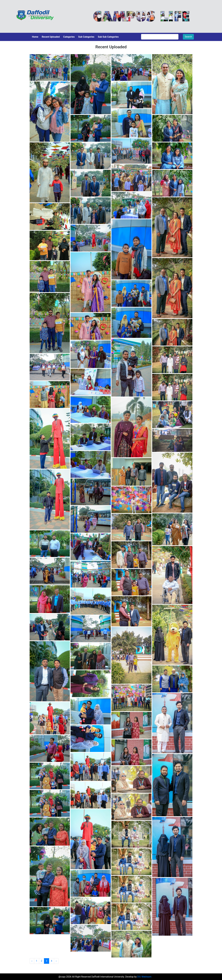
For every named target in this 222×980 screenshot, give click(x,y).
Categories (69, 37)
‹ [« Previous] (32, 961)
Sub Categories (86, 37)
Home (35, 37)
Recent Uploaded (51, 37)
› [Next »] (56, 961)
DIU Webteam (144, 977)
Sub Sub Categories (108, 37)
